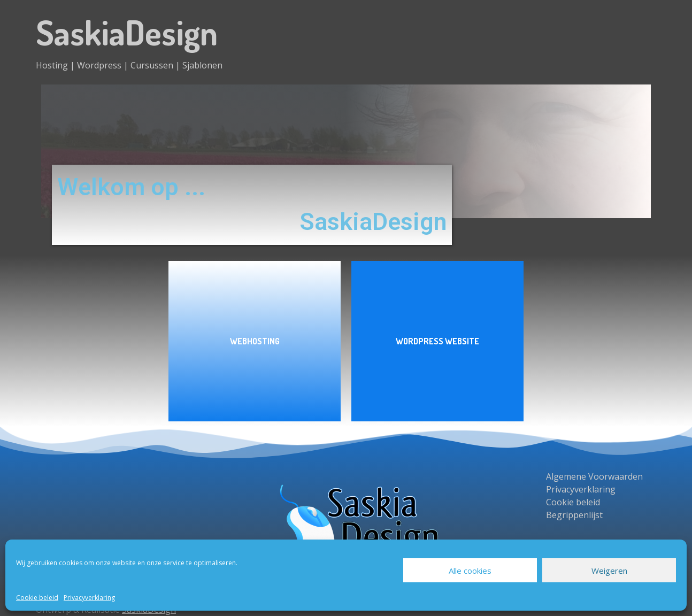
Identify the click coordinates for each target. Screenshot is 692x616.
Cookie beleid (37, 598)
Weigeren (609, 571)
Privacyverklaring (89, 598)
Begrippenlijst (574, 515)
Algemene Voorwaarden (594, 476)
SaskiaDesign (127, 32)
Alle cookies (470, 571)
